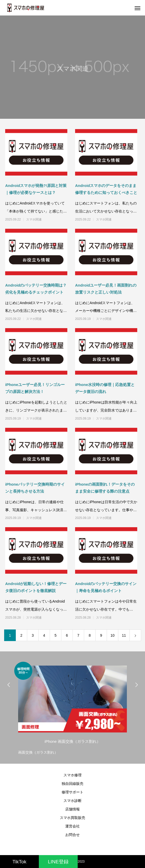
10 (113, 635)
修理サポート (72, 792)
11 (124, 635)
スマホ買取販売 (72, 818)
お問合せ (72, 835)
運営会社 (72, 826)
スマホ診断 (72, 801)
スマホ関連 (34, 219)
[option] (72, 709)
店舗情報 (72, 809)
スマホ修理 (72, 775)
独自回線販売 (72, 784)
